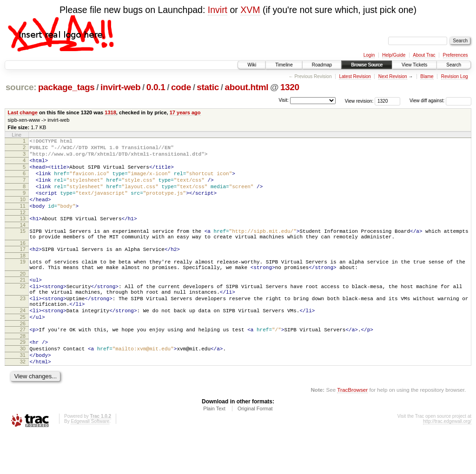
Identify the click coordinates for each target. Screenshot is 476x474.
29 (23, 377)
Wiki (252, 65)
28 (23, 371)
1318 (110, 112)
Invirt (218, 10)
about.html (246, 87)
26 (23, 357)
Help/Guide (394, 55)
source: (21, 87)
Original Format (255, 449)
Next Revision (393, 76)
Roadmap (322, 65)
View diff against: (440, 101)
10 (23, 212)
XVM (250, 10)
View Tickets (414, 65)
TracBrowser (352, 430)
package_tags (66, 87)
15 (23, 248)
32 (23, 401)
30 (23, 385)
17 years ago (185, 112)
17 (23, 269)
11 (23, 220)
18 (23, 276)
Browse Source (367, 65)
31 (23, 393)
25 (23, 349)
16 (23, 263)
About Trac (424, 55)
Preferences (456, 55)
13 (23, 234)
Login (369, 55)
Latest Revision (355, 76)
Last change (23, 112)
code (181, 87)
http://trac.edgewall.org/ (447, 462)
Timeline (284, 65)
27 (23, 363)
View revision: (359, 101)
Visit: (284, 100)
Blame (427, 76)
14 (23, 242)
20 (23, 297)
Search (454, 65)
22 (23, 311)
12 (23, 228)
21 (23, 303)
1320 (290, 87)
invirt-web (120, 87)
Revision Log (455, 76)
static (208, 87)
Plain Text (214, 449)
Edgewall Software (90, 462)
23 (23, 326)
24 (23, 341)
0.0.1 (156, 87)
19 (23, 283)
